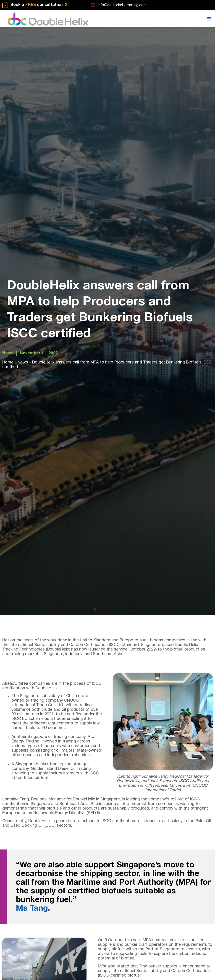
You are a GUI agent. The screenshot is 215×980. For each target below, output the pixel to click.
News (8, 353)
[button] (209, 19)
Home (8, 362)
